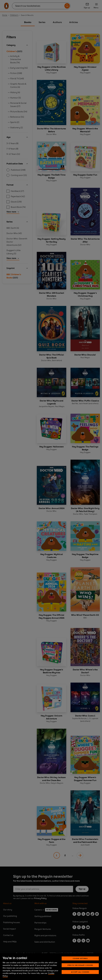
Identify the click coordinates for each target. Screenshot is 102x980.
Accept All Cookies (80, 972)
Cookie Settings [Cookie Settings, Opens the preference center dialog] (80, 958)
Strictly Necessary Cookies (80, 965)
